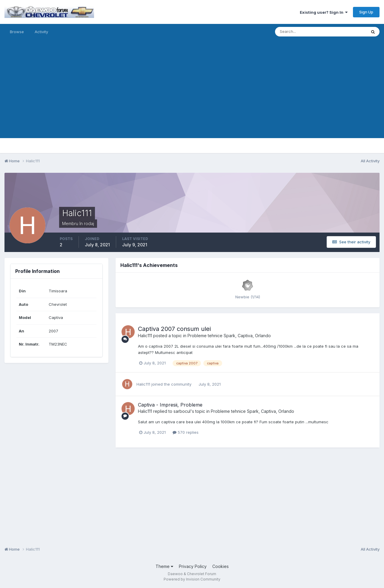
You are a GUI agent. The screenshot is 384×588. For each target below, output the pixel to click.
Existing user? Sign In (324, 12)
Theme (164, 566)
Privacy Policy (193, 566)
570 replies (186, 432)
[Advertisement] (192, 96)
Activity (41, 32)
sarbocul (182, 411)
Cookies (221, 566)
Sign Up (366, 12)
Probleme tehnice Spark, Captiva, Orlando (229, 336)
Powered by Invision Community (192, 579)
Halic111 (145, 336)
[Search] (301, 32)
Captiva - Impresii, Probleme (170, 405)
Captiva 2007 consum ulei (174, 329)
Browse (17, 32)
